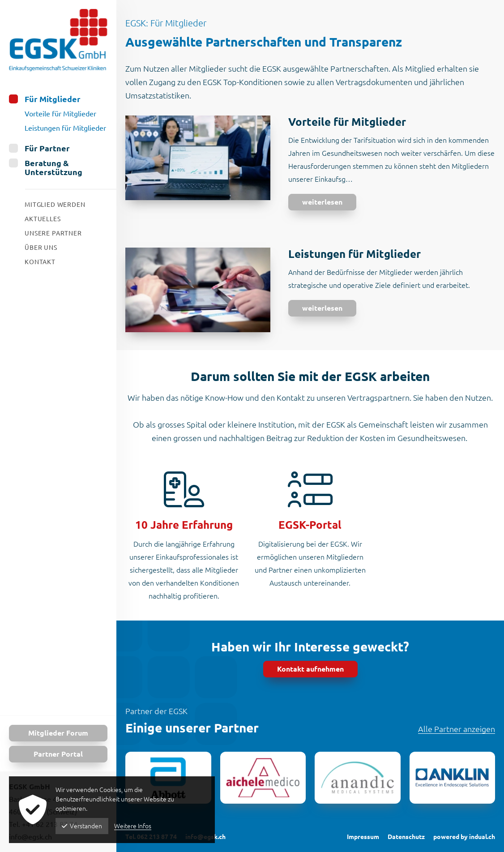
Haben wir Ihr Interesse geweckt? (310, 647)
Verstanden (82, 826)
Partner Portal (58, 754)
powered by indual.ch (464, 837)
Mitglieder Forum (58, 733)
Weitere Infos (133, 826)
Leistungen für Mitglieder (355, 254)
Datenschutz (406, 837)
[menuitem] (58, 113)
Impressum (363, 837)
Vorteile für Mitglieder (347, 122)
